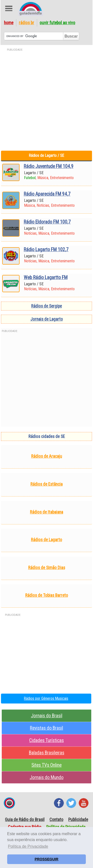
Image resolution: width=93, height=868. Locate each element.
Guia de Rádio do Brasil (25, 820)
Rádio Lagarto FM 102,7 (46, 250)
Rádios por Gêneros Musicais (46, 698)
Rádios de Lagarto (46, 540)
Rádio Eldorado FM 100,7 (47, 222)
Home (9, 23)
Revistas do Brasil (46, 728)
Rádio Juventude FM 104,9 (49, 166)
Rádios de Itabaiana (46, 512)
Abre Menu (9, 8)
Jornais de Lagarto (47, 319)
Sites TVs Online (46, 765)
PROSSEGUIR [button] (46, 859)
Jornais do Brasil (47, 716)
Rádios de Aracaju (47, 456)
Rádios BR (26, 23)
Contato (56, 820)
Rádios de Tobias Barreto (47, 595)
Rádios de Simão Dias (47, 568)
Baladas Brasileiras (47, 753)
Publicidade (78, 820)
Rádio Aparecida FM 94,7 (47, 194)
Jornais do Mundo (47, 777)
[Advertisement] (47, 99)
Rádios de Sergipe (46, 306)
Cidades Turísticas (46, 740)
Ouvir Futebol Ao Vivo (57, 23)
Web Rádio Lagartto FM (46, 278)
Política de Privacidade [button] (28, 846)
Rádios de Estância (46, 484)
